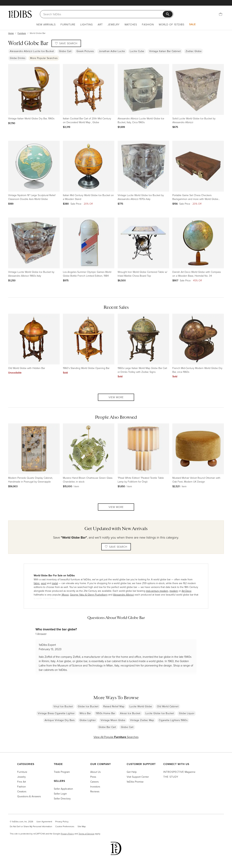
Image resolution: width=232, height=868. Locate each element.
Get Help (132, 772)
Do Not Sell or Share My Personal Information (31, 826)
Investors (95, 786)
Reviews (95, 791)
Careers (94, 782)
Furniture (68, 24)
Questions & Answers (29, 796)
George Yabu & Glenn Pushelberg (89, 595)
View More (116, 397)
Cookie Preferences (65, 826)
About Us (95, 772)
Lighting (87, 24)
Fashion (148, 24)
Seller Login (60, 794)
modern (174, 591)
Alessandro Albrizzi (124, 595)
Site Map (82, 826)
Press (93, 777)
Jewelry (114, 24)
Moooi (65, 595)
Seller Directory (62, 798)
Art (100, 24)
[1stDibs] (20, 14)
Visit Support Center (138, 777)
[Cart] (221, 14)
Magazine (179, 772)
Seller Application (63, 789)
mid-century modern (157, 591)
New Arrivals (46, 24)
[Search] (103, 14)
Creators (22, 791)
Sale (192, 24)
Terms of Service (86, 834)
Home (11, 33)
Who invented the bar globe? (56, 629)
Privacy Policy (62, 821)
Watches (131, 24)
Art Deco (187, 591)
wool (44, 583)
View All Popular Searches (116, 737)
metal (55, 583)
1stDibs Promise (135, 782)
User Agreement (44, 821)
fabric (37, 583)
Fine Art (22, 782)
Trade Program (62, 772)
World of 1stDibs (172, 24)
